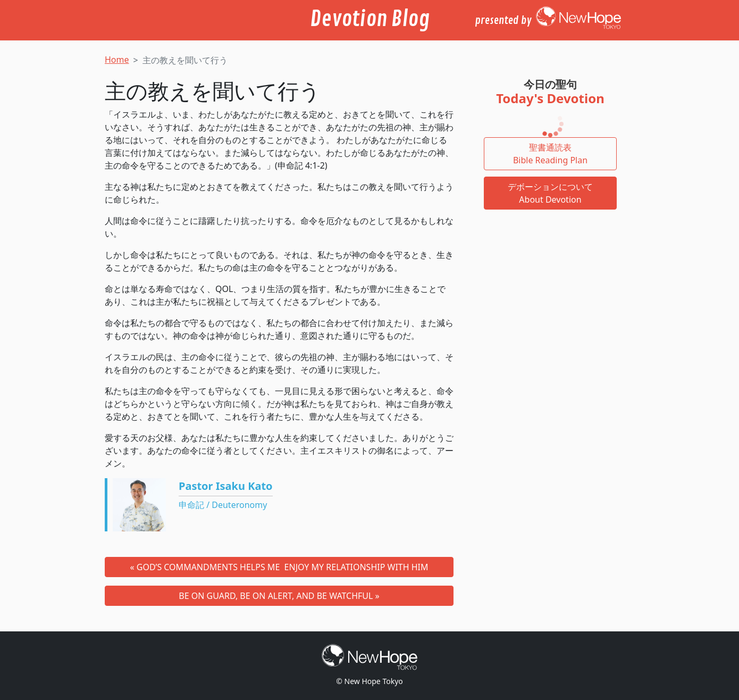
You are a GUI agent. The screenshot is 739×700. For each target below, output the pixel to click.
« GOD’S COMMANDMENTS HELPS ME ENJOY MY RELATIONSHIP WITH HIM (279, 567)
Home (117, 60)
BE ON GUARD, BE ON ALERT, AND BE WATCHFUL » (279, 596)
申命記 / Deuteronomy (223, 505)
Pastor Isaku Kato (226, 486)
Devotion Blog (370, 19)
